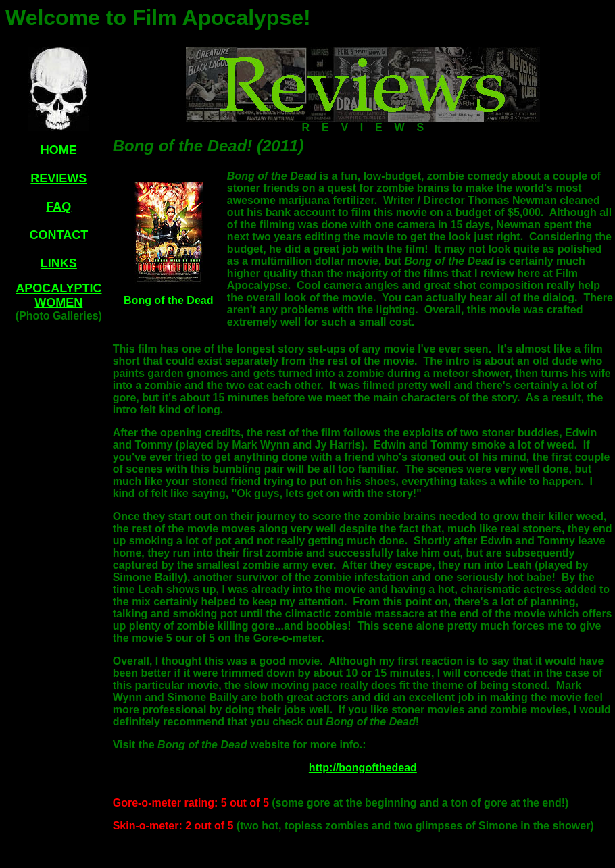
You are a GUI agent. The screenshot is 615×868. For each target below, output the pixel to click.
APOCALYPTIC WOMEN (58, 296)
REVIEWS (58, 178)
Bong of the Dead (168, 300)
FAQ (58, 207)
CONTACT (59, 235)
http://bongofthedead (363, 768)
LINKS (59, 263)
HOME (59, 150)
